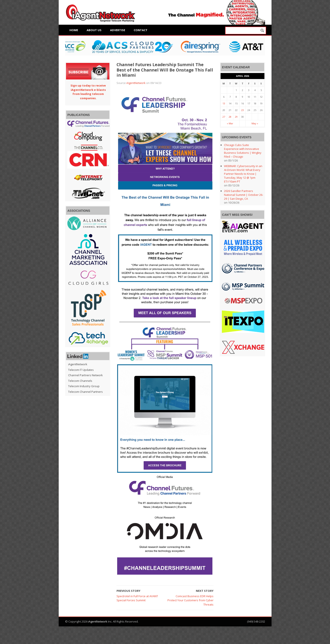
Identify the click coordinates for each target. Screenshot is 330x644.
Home (74, 30)
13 (224, 103)
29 (236, 117)
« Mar (230, 123)
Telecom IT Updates (81, 370)
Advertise (118, 30)
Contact (141, 30)
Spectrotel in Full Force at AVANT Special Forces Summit (137, 598)
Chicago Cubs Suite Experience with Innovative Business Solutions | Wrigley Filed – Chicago (243, 151)
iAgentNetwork (136, 83)
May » (255, 123)
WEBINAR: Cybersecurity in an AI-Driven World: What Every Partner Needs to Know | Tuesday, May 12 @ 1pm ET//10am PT (243, 174)
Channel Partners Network (85, 375)
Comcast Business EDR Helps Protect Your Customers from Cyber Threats (190, 600)
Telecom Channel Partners (85, 392)
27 (224, 117)
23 (243, 110)
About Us (94, 30)
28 (230, 117)
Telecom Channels (80, 381)
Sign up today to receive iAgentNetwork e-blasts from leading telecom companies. (88, 92)
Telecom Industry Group (84, 386)
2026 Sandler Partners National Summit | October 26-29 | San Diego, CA (244, 195)
